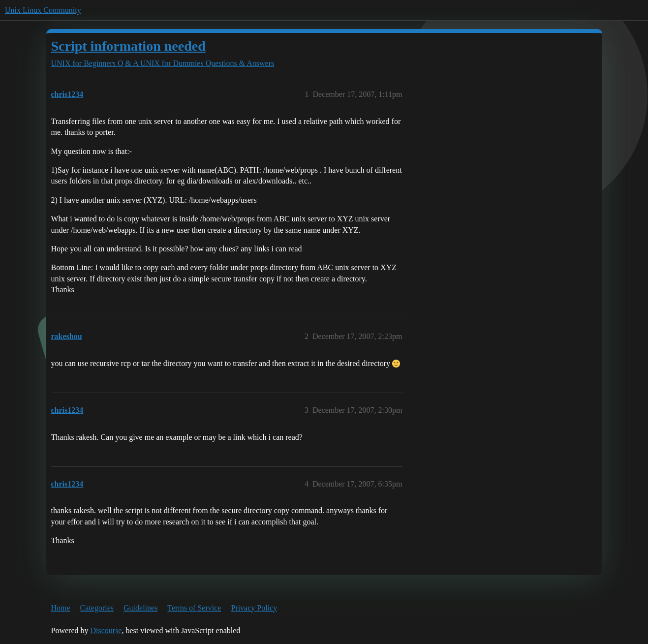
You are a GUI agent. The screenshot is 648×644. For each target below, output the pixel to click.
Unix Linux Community (43, 10)
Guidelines (140, 608)
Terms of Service (194, 608)
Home (61, 608)
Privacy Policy (254, 608)
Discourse (106, 630)
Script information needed (128, 46)
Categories (97, 608)
